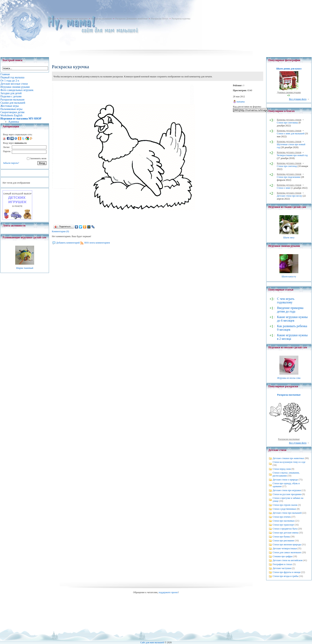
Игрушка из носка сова (289, 378)
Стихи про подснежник (289, 177)
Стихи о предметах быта (285, 529)
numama (241, 102)
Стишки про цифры (283, 556)
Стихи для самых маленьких (287, 552)
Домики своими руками (289, 92)
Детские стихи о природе (285, 480)
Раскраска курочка (181, 19)
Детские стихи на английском (288, 560)
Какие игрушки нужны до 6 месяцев (292, 319)
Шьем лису (289, 238)
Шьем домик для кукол (289, 69)
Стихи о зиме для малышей (291, 134)
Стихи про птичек (282, 517)
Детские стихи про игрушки (287, 490)
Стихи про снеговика (287, 123)
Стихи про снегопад (287, 166)
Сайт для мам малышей (152, 642)
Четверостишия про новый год (292, 155)
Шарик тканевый (25, 268)
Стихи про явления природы (287, 545)
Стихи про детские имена (286, 533)
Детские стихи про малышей (287, 513)
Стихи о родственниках (284, 509)
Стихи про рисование (283, 541)
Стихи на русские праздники (287, 494)
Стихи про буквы (281, 537)
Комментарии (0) (61, 231)
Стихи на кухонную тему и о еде (289, 462)
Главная (52, 19)
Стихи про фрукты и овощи (287, 572)
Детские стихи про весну (289, 196)
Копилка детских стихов (289, 120)
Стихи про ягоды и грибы (286, 576)
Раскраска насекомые (289, 395)
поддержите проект (168, 592)
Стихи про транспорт (283, 525)
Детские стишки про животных (289, 458)
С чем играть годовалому (286, 301)
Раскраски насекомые (289, 439)
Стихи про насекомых (284, 521)
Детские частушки (282, 568)
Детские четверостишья (285, 548)
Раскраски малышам (101, 19)
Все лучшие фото (298, 99)
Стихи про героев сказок (285, 505)
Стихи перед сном (282, 469)
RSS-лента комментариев (97, 243)
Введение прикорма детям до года (290, 310)
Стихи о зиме (284, 188)
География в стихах (282, 564)
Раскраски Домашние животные (131, 19)
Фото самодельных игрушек (73, 19)
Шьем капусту (289, 277)
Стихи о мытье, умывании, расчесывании (286, 474)
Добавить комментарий (68, 243)
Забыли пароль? (11, 163)
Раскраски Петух (160, 19)
